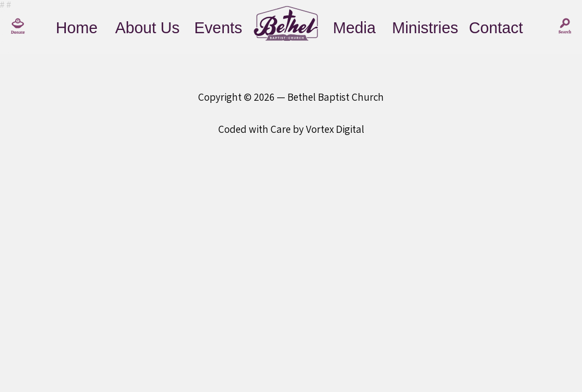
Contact (496, 28)
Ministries (425, 28)
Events (218, 28)
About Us (148, 28)
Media (354, 28)
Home (76, 28)
